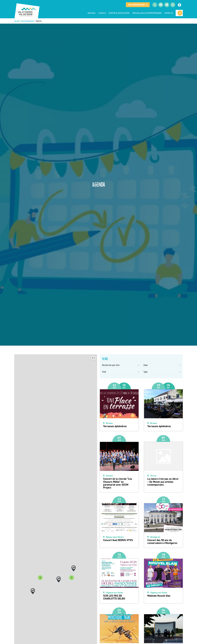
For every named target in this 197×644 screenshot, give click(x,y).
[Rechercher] (180, 13)
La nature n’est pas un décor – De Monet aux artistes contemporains (163, 482)
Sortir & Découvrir (28, 21)
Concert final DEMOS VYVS (118, 540)
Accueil (92, 13)
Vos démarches (138, 5)
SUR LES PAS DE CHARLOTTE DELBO (114, 597)
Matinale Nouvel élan (159, 596)
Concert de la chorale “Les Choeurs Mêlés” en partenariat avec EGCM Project (118, 483)
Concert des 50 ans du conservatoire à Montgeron (162, 542)
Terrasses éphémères (115, 426)
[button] (93, 358)
